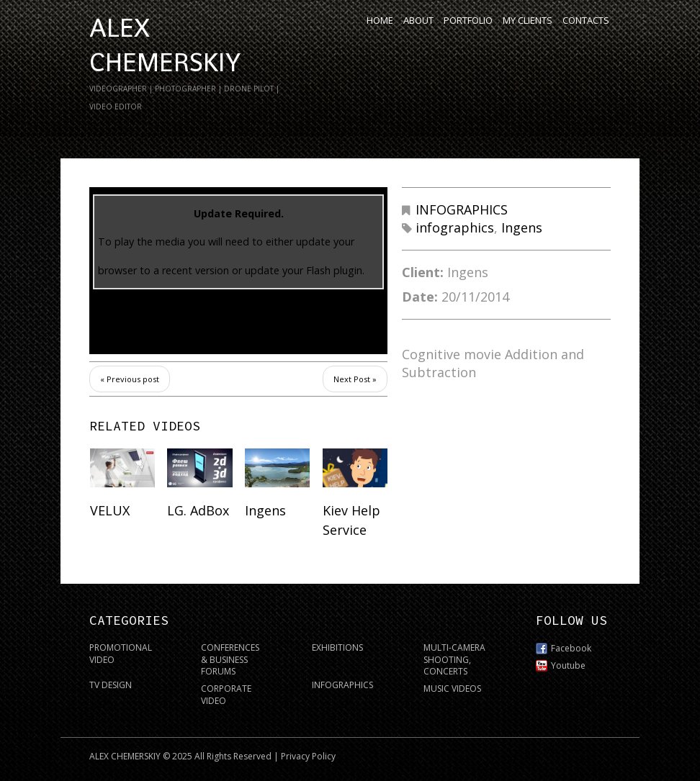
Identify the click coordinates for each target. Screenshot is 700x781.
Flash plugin (334, 270)
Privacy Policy (308, 756)
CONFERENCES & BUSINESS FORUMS (230, 660)
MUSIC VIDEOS (452, 689)
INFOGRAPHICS (462, 209)
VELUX (110, 510)
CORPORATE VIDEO (226, 695)
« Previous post (130, 379)
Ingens (522, 227)
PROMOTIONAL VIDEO (121, 654)
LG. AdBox (198, 510)
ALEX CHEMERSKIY (125, 756)
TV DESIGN (111, 685)
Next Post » (355, 379)
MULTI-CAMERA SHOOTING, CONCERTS (454, 660)
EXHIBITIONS (337, 647)
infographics (455, 227)
